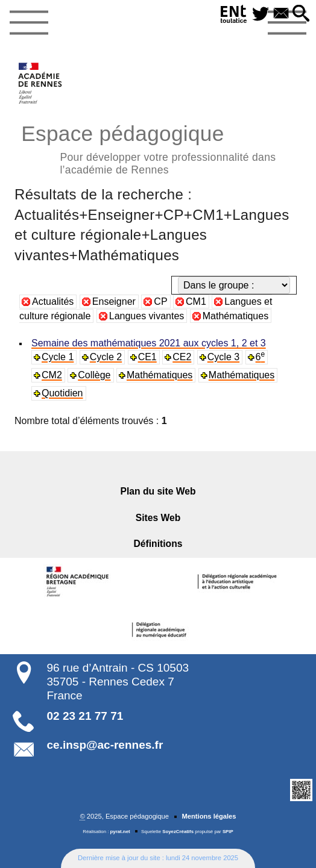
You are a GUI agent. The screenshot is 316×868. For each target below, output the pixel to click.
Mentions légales (209, 816)
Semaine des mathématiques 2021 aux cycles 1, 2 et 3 (149, 343)
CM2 (52, 375)
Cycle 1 (58, 357)
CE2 (182, 357)
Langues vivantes (147, 316)
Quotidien (62, 393)
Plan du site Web (158, 491)
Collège (94, 375)
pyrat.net (120, 832)
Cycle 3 (223, 357)
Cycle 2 (106, 357)
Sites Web (158, 518)
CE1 (147, 357)
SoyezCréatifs (178, 832)
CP (160, 301)
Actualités (53, 301)
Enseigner (114, 301)
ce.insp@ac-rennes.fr (105, 745)
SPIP (228, 832)
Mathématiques (235, 316)
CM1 (196, 301)
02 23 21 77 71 (85, 716)
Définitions (158, 544)
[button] (301, 14)
